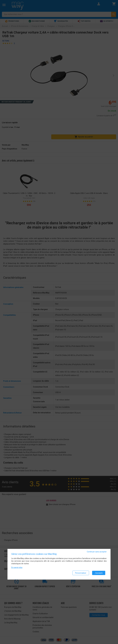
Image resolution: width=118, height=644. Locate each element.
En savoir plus (17, 568)
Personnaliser (81, 573)
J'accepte (99, 573)
